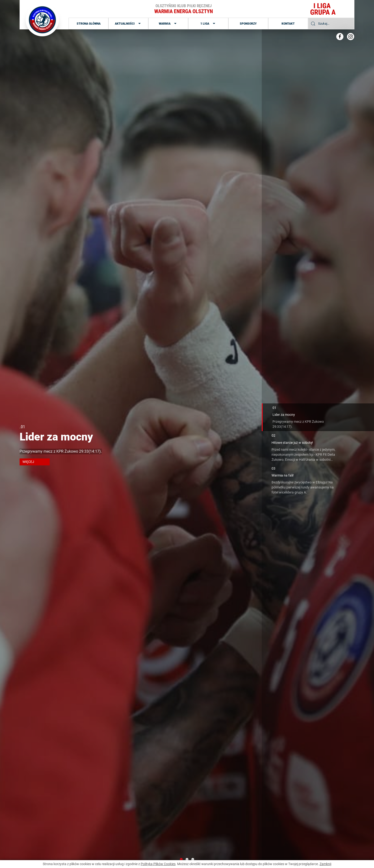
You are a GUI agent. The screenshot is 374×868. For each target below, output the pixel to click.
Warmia (168, 24)
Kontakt (288, 24)
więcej (28, 462)
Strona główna (89, 24)
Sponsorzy (248, 24)
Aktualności (128, 24)
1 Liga (208, 24)
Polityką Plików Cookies (158, 864)
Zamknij (325, 864)
